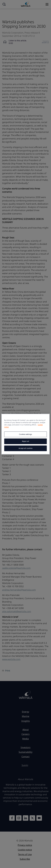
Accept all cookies (26, 448)
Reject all (26, 441)
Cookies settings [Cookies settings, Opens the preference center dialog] (25, 434)
